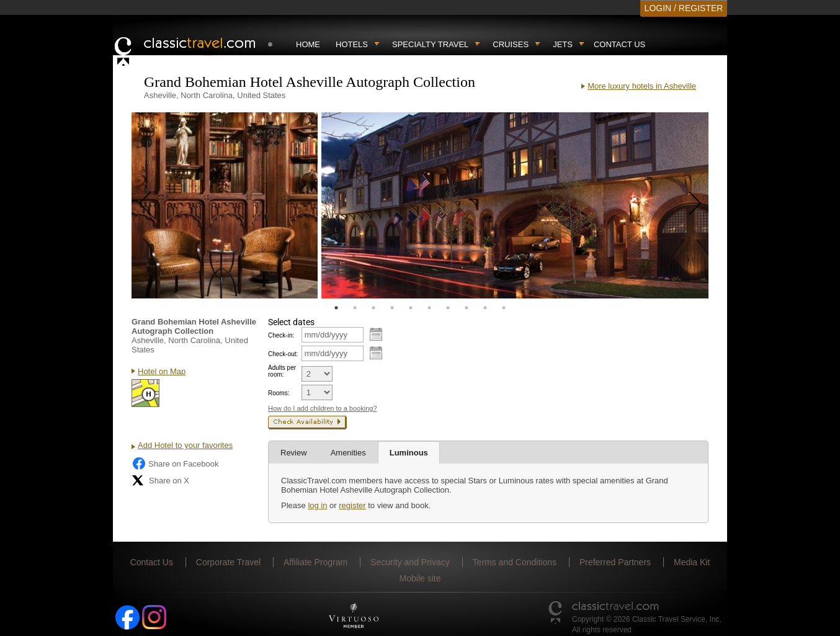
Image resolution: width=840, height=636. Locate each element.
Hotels (352, 44)
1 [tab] (336, 308)
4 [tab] (392, 308)
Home (308, 44)
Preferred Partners (615, 562)
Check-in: (281, 335)
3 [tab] (373, 308)
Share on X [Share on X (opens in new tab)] (160, 480)
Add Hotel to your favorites (185, 445)
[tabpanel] (225, 205)
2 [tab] (355, 308)
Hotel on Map (162, 371)
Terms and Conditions (515, 562)
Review (294, 453)
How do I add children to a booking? (323, 408)
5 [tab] (411, 308)
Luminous (409, 453)
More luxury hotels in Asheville (642, 86)
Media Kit (692, 562)
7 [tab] (448, 308)
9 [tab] (485, 308)
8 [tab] (467, 308)
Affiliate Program (315, 562)
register (352, 505)
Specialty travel (430, 44)
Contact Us (619, 44)
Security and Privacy (410, 562)
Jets (563, 44)
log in (317, 505)
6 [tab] (429, 308)
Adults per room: (282, 371)
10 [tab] (504, 308)
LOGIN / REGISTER (684, 8)
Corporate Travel (228, 562)
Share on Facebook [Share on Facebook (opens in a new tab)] (175, 464)
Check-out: (283, 354)
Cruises (511, 44)
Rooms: (279, 393)
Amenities (348, 453)
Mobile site (420, 578)
